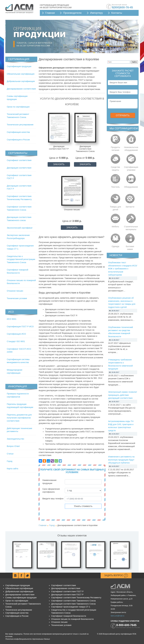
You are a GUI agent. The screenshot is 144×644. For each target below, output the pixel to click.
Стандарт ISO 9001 (16, 341)
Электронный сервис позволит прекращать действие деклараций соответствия (123, 395)
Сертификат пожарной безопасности (69, 616)
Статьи (10, 454)
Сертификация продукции (19, 66)
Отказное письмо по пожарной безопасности (72, 619)
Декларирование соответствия (21, 89)
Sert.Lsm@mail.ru (117, 616)
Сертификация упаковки (131, 169)
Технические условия (17, 298)
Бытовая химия (130, 248)
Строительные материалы (131, 228)
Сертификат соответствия (19, 160)
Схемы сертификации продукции (21, 598)
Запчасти (130, 207)
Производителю (72, 13)
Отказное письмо (15, 291)
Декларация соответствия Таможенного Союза (73, 604)
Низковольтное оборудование (131, 149)
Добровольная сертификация (21, 81)
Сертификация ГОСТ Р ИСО (20, 327)
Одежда (115, 246)
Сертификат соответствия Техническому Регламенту (76, 598)
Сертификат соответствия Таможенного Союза (73, 601)
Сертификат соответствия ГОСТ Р (67, 591)
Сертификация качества (18, 132)
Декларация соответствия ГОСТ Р (67, 595)
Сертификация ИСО (16, 334)
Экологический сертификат (20, 228)
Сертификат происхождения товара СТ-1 (71, 607)
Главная (50, 13)
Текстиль (115, 187)
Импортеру (96, 13)
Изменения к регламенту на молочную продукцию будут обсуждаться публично (121, 460)
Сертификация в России (18, 140)
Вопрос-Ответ (13, 446)
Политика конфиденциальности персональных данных (28, 639)
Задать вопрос (116, 576)
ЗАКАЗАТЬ (59, 164)
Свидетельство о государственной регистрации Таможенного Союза (21, 259)
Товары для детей (115, 208)
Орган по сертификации (18, 107)
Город (10, 461)
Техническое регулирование (20, 125)
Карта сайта (12, 469)
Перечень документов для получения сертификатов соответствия (19, 418)
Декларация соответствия (19, 168)
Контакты (117, 13)
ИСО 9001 (12, 319)
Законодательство (15, 439)
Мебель (116, 227)
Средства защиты (115, 169)
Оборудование (131, 187)
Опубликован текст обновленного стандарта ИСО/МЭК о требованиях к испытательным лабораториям (123, 269)
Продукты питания (115, 149)
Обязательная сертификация (21, 74)
